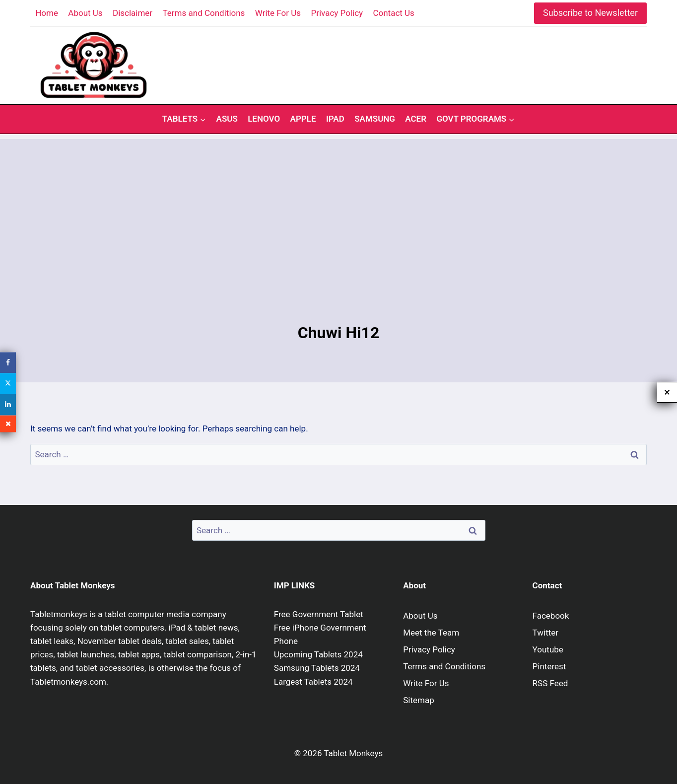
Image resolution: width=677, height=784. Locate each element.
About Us (85, 13)
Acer (416, 119)
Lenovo (264, 119)
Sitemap (419, 700)
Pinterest (549, 666)
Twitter (545, 633)
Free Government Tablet (319, 614)
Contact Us (393, 13)
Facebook (551, 616)
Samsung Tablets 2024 (317, 668)
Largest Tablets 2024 (313, 682)
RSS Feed (550, 683)
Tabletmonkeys (59, 614)
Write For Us (278, 13)
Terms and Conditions (204, 13)
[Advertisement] (338, 209)
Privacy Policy (337, 13)
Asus (227, 119)
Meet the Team (431, 633)
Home (47, 13)
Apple (303, 119)
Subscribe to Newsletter (590, 13)
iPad (335, 119)
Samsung (375, 119)
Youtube (548, 649)
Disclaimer (133, 13)
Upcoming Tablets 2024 (318, 654)
